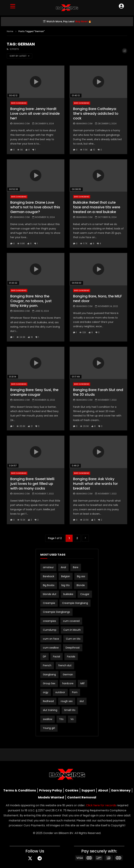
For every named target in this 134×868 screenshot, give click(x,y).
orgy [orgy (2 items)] (46, 692)
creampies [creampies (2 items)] (49, 621)
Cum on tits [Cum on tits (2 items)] (73, 639)
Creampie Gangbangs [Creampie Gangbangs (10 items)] (56, 612)
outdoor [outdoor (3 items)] (60, 692)
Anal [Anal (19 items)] (63, 567)
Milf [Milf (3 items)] (83, 683)
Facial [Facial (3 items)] (57, 657)
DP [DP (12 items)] (44, 657)
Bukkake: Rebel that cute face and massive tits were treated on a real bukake (97, 207)
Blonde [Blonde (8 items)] (81, 585)
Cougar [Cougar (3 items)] (85, 594)
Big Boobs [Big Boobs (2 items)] (49, 585)
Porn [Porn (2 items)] (75, 692)
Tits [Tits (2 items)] (61, 719)
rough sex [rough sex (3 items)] (67, 701)
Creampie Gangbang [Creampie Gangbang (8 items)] (75, 603)
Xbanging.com (21, 124)
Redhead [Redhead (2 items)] (48, 701)
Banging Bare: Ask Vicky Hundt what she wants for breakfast (95, 484)
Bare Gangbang (19, 103)
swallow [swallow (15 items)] (48, 719)
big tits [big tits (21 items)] (66, 585)
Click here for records (101, 805)
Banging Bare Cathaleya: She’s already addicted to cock (96, 113)
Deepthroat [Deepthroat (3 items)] (73, 648)
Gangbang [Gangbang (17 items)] (49, 674)
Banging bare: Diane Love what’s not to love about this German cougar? (35, 207)
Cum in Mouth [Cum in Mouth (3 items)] (72, 630)
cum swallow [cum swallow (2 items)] (51, 648)
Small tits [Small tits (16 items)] (70, 710)
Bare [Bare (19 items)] (76, 567)
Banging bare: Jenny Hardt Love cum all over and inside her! (35, 113)
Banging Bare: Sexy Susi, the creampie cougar (34, 392)
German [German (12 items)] (68, 674)
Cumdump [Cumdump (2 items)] (50, 630)
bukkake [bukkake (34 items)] (68, 594)
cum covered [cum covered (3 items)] (71, 621)
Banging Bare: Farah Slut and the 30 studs (98, 392)
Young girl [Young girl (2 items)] (49, 728)
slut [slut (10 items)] (82, 701)
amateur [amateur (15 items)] (48, 567)
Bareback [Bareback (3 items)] (49, 576)
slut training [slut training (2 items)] (50, 710)
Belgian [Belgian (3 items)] (66, 576)
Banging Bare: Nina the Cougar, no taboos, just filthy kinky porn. (31, 301)
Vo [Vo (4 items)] (72, 719)
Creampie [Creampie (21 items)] (49, 603)
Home (10, 31)
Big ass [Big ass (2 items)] (81, 576)
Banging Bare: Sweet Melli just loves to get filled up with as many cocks (32, 484)
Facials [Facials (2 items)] (71, 657)
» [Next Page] (85, 538)
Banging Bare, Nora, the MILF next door (98, 299)
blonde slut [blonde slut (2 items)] (50, 594)
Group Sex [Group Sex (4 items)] (49, 683)
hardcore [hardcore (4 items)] (68, 683)
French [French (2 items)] (47, 665)
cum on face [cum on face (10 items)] (51, 639)
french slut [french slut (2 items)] (65, 665)
